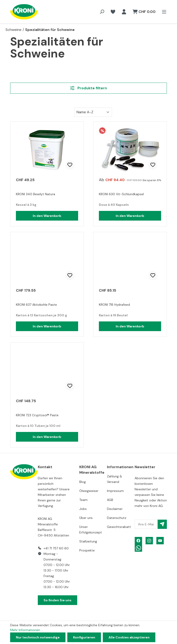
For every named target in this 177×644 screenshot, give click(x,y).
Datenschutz (117, 518)
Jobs (83, 509)
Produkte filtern (88, 88)
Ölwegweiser (89, 491)
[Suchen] (102, 12)
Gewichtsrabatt (119, 527)
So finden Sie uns (58, 600)
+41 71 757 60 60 (56, 548)
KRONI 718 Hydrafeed (114, 305)
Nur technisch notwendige (38, 637)
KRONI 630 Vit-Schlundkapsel (121, 194)
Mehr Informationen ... (27, 630)
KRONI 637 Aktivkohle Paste (36, 305)
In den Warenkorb (47, 216)
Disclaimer (115, 509)
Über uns (86, 518)
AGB (110, 500)
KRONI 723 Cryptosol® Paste (37, 415)
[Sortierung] (93, 112)
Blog (83, 482)
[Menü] (163, 12)
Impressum (115, 491)
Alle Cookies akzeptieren (129, 637)
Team (83, 500)
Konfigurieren (84, 637)
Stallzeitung (88, 541)
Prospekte (87, 550)
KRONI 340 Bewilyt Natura (35, 194)
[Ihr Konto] (124, 12)
